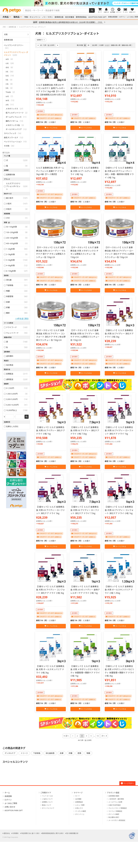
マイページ (78, 793)
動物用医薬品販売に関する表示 (53, 833)
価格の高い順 (126, 45)
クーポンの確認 (81, 811)
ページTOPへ (127, 783)
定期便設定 (79, 802)
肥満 (79, 753)
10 (98, 736)
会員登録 (8, 796)
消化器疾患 (50, 753)
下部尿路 (37, 753)
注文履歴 (78, 799)
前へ (67, 736)
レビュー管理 (80, 805)
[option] (69, 3)
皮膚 (62, 753)
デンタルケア (10, 753)
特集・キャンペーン (32, 17)
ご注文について (47, 799)
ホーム (7, 793)
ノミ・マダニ (47, 17)
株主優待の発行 (114, 817)
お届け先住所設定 (115, 805)
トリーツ (24, 753)
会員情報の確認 (114, 796)
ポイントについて (48, 808)
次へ (103, 736)
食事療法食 (59, 17)
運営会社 (7, 833)
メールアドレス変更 (115, 802)
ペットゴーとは (47, 796)
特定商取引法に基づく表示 (30, 833)
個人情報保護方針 (72, 833)
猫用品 (17, 17)
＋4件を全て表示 (22, 318)
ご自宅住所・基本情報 (116, 799)
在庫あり (41, 40)
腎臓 (88, 753)
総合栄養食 (70, 17)
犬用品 (6, 17)
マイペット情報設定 (115, 811)
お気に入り (79, 808)
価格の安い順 (116, 45)
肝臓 (71, 753)
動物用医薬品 (81, 17)
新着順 (107, 45)
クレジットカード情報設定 (118, 808)
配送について (47, 805)
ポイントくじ (80, 814)
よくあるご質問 (133, 17)
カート (78, 796)
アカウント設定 (113, 793)
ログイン (122, 17)
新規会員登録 (113, 17)
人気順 (101, 45)
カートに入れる (51, 128)
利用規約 (16, 833)
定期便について (47, 802)
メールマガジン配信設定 (117, 820)
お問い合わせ (10, 807)
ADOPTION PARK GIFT (97, 17)
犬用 (6, 34)
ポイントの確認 (114, 814)
